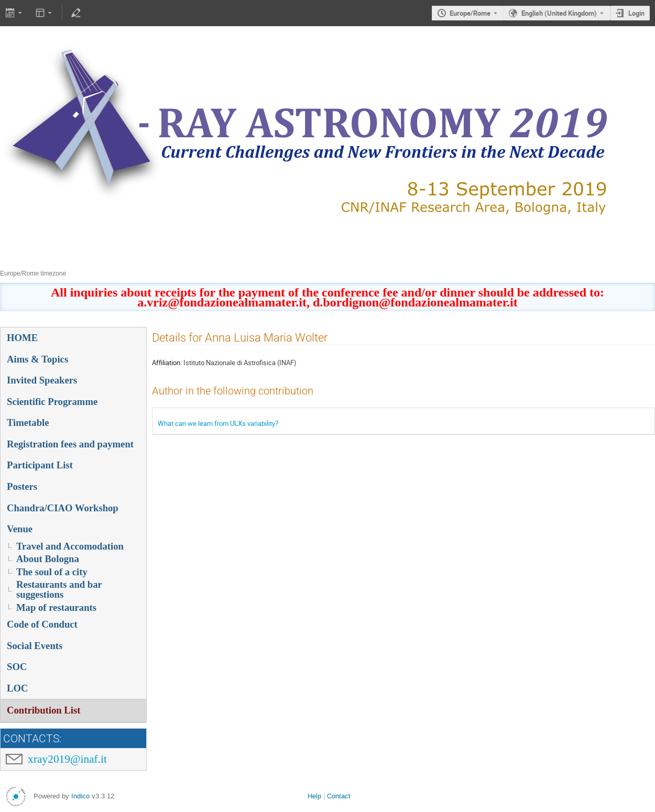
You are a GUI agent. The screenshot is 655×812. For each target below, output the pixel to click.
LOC (17, 688)
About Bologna (48, 559)
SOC (17, 667)
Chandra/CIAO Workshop (63, 508)
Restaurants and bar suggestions (59, 589)
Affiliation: (167, 363)
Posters (22, 486)
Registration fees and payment (70, 444)
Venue (20, 529)
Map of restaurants (56, 607)
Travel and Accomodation (70, 546)
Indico (80, 796)
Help (314, 796)
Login (636, 13)
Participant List (40, 465)
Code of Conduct (42, 624)
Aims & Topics (37, 359)
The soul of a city (52, 572)
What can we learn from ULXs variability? (218, 423)
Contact (339, 796)
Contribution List (43, 710)
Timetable (28, 423)
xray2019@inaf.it (67, 759)
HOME (22, 338)
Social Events (35, 646)
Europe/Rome (470, 13)
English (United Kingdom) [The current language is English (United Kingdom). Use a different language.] (559, 13)
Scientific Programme (52, 402)
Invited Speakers (42, 380)
